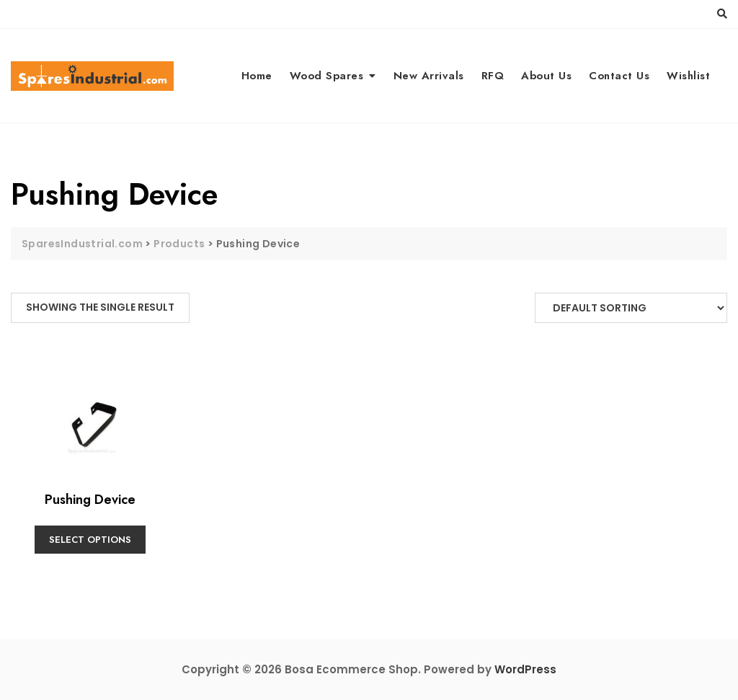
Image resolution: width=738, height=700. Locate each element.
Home (257, 76)
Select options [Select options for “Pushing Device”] (90, 540)
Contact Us (619, 76)
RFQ (493, 76)
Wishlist (688, 76)
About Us (546, 76)
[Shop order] (631, 308)
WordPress (525, 669)
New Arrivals (429, 76)
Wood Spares (327, 76)
